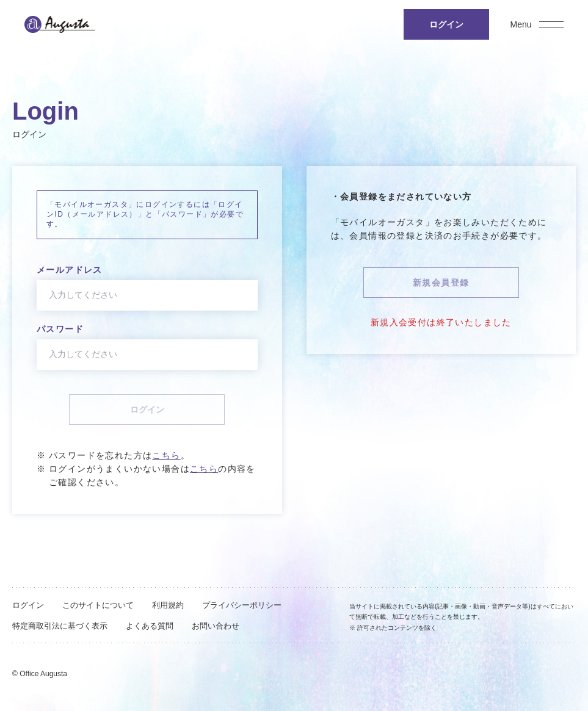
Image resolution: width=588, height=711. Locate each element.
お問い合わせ (216, 626)
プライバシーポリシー (242, 605)
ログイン (28, 605)
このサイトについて (98, 605)
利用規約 (168, 605)
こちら (166, 455)
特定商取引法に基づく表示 (60, 626)
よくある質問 (150, 626)
